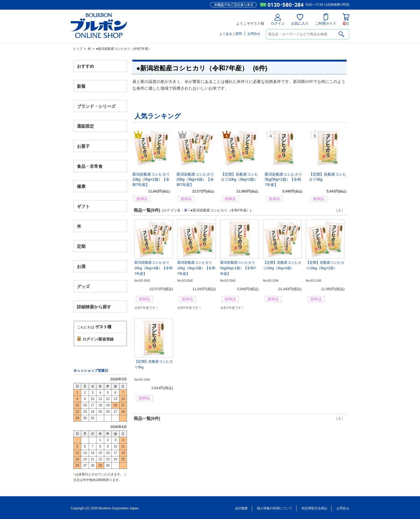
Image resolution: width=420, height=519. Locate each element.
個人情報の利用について (275, 508)
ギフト (83, 206)
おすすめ (85, 66)
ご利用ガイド (326, 19)
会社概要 (241, 508)
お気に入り (300, 20)
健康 (81, 186)
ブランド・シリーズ (96, 106)
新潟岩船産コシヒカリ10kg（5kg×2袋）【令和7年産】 (151, 179)
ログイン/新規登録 (98, 339)
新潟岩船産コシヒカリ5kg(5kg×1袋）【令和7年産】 (283, 179)
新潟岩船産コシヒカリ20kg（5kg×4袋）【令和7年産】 (195, 179)
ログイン (278, 20)
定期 (81, 246)
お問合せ (254, 34)
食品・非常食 (90, 166)
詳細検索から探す (94, 307)
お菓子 (83, 146)
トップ (78, 49)
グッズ (83, 286)
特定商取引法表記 (314, 508)
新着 (81, 86)
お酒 (81, 266)
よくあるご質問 (231, 34)
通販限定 (85, 126)
